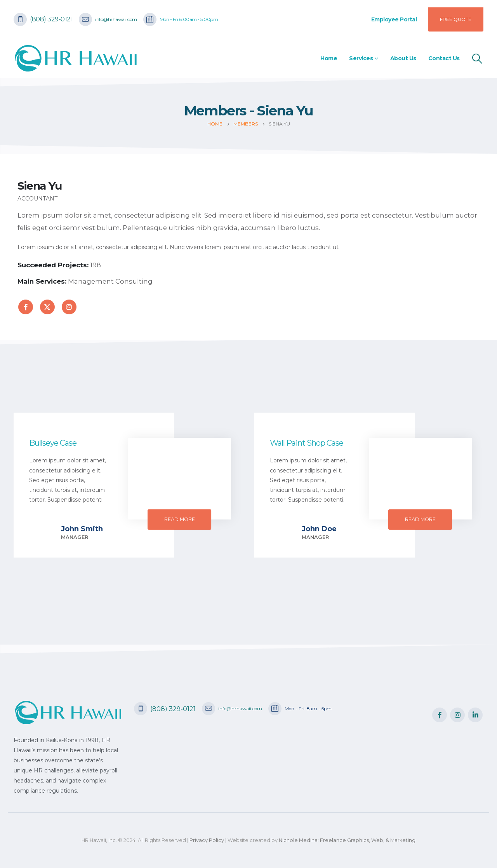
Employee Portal (394, 19)
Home (329, 58)
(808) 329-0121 (51, 19)
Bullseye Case (53, 443)
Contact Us (444, 58)
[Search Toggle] (477, 59)
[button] (180, 519)
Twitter (47, 307)
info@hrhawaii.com (116, 19)
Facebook (26, 307)
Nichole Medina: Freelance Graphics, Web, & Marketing (347, 840)
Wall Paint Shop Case (307, 443)
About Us (403, 58)
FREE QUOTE (456, 19)
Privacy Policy (207, 840)
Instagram (69, 307)
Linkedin (475, 715)
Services (361, 58)
